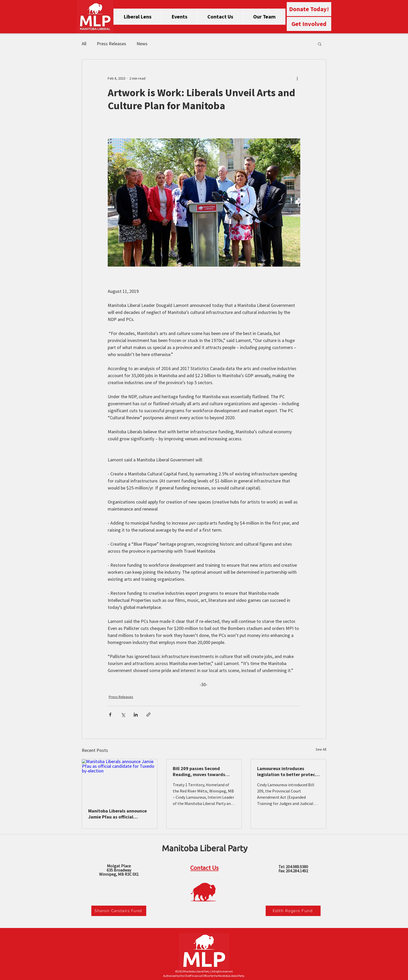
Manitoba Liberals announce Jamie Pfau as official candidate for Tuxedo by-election (117, 814)
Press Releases (111, 44)
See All (321, 749)
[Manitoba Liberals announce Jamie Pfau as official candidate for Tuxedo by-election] (120, 780)
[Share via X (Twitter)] (123, 715)
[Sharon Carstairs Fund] (119, 911)
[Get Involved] (309, 24)
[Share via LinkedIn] (136, 715)
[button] (320, 44)
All (84, 44)
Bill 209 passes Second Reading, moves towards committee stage (199, 771)
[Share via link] (148, 715)
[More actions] (297, 78)
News (142, 44)
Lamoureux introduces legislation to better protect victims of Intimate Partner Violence (287, 771)
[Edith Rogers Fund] (293, 911)
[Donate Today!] (309, 9)
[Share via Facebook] (110, 715)
